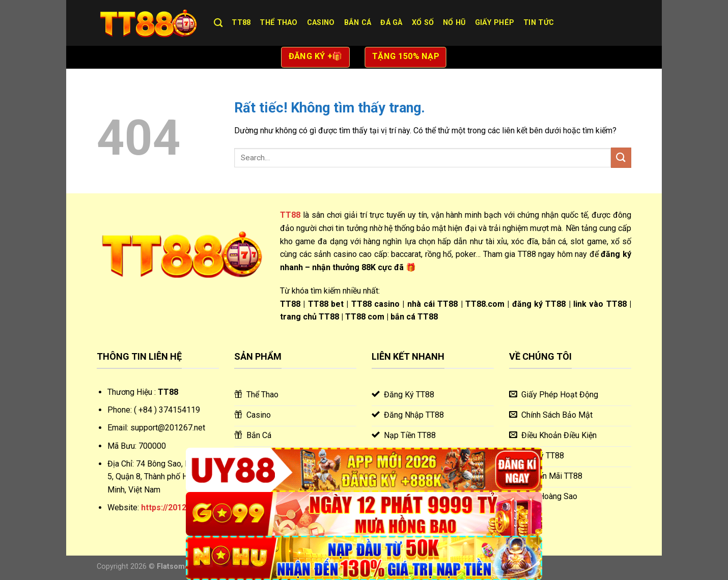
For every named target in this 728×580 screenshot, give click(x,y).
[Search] (218, 23)
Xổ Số (423, 23)
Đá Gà (391, 23)
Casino (321, 23)
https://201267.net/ (177, 507)
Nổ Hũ (454, 23)
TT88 (241, 23)
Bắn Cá (358, 23)
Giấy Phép (495, 23)
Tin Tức (539, 23)
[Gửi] (621, 157)
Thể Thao (278, 23)
